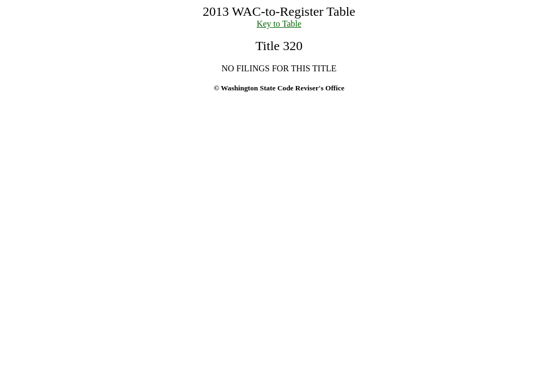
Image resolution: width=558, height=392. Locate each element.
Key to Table (279, 24)
